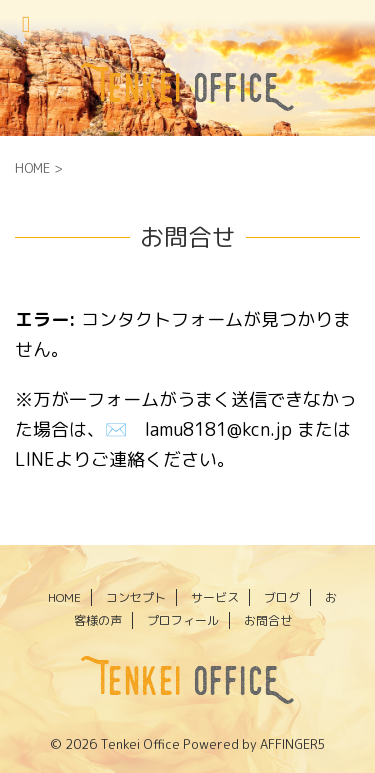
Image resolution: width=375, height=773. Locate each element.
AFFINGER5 (293, 744)
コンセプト (136, 597)
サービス (215, 597)
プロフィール (183, 620)
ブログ (282, 597)
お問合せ (268, 620)
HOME (64, 597)
